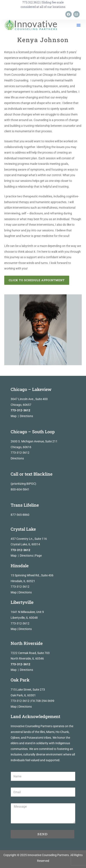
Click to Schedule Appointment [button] (37, 280)
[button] (79, 25)
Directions (26, 416)
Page (38, 556)
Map (14, 416)
